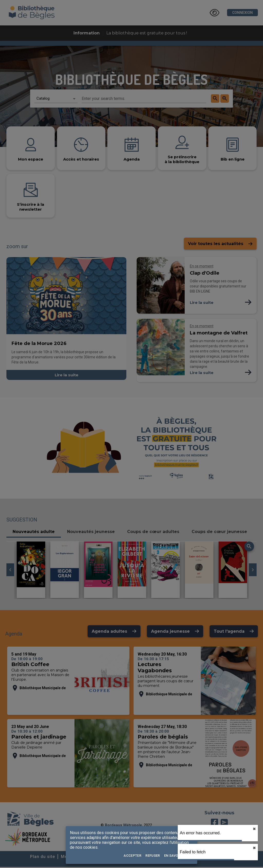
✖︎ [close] (254, 829)
